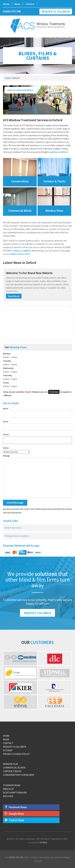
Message (6, 456)
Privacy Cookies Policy (16, 754)
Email (6, 422)
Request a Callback (56, 11)
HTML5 (43, 842)
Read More (14, 296)
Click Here (54, 392)
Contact (30, 4)
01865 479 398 (12, 11)
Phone (6, 435)
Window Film (10, 764)
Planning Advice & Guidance (17, 536)
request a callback (22, 251)
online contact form (20, 254)
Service (6, 448)
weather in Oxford (59, 152)
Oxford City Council (13, 528)
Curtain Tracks (12, 771)
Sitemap (8, 750)
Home (6, 4)
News (17, 4)
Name (6, 409)
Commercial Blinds (14, 768)
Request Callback (37, 613)
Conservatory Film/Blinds (19, 775)
